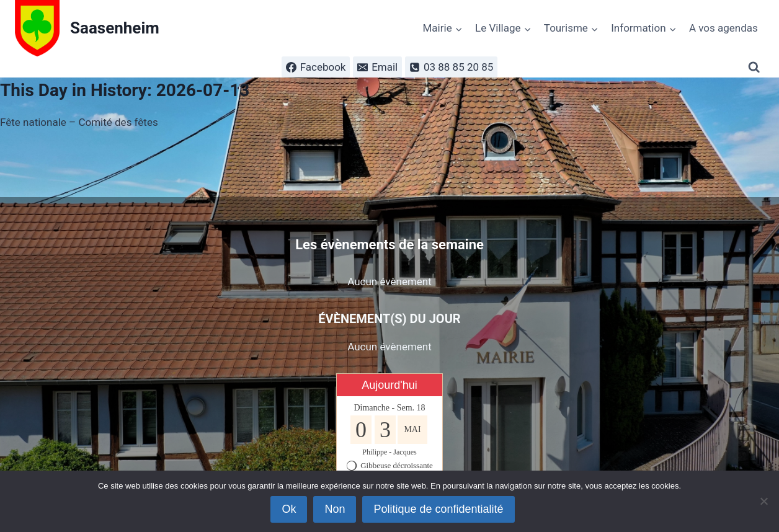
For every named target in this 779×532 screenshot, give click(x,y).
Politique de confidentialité (438, 509)
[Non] (763, 501)
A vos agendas (723, 28)
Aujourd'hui (389, 385)
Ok (289, 509)
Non (335, 509)
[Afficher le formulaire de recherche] (756, 67)
